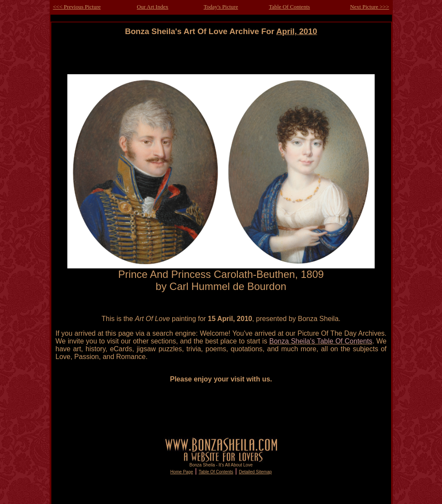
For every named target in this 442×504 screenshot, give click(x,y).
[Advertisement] (221, 55)
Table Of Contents (289, 7)
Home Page (182, 472)
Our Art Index (153, 7)
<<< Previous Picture (77, 7)
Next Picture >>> (370, 7)
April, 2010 (297, 31)
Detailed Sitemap (255, 472)
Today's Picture (221, 7)
